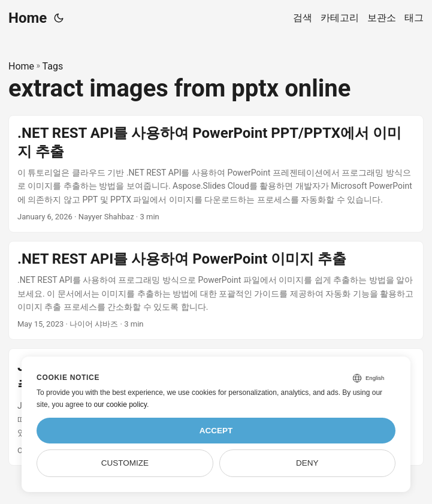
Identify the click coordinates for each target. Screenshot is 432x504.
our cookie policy (120, 405)
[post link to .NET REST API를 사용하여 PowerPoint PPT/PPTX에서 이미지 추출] (216, 174)
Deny (307, 463)
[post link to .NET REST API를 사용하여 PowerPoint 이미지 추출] (216, 290)
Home (28, 18)
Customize (125, 463)
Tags (53, 66)
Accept (216, 431)
